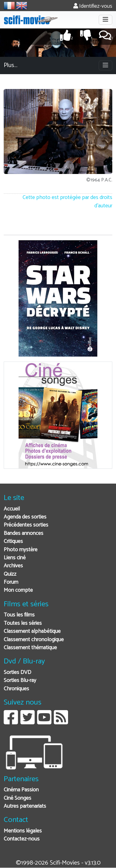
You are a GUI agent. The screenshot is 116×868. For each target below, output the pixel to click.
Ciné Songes (17, 798)
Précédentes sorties (26, 525)
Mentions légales (23, 831)
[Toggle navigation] (105, 20)
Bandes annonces (24, 534)
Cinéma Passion (21, 790)
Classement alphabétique (32, 631)
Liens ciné (15, 558)
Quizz (10, 574)
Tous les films (19, 615)
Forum (11, 582)
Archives (13, 566)
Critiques (13, 542)
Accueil (12, 509)
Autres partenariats (25, 806)
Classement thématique (30, 648)
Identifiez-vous (93, 6)
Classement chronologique (34, 640)
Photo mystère (21, 550)
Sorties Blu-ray (20, 681)
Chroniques (16, 689)
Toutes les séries (23, 623)
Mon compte (18, 590)
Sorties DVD (17, 673)
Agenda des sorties (25, 517)
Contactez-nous (22, 839)
